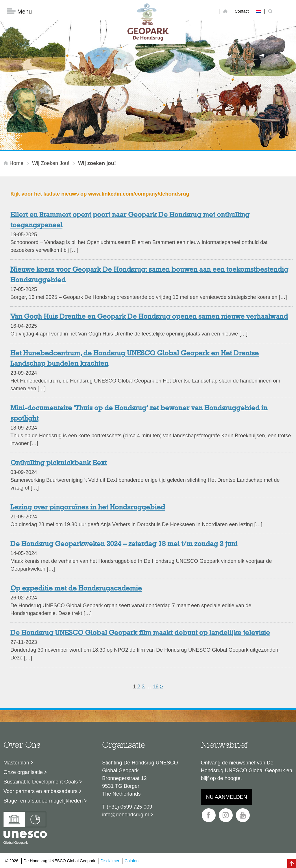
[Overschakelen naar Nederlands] (258, 11)
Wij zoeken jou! (51, 164)
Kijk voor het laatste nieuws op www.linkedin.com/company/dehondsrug (100, 194)
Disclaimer (110, 861)
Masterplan (16, 763)
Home (14, 164)
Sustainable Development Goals (41, 782)
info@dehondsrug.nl (125, 815)
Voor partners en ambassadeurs (40, 792)
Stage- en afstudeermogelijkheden (43, 801)
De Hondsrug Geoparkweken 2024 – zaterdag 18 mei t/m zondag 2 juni (124, 545)
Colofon (132, 861)
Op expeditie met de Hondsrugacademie (76, 589)
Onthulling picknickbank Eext (59, 464)
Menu (19, 12)
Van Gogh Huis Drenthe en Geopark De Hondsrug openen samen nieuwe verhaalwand (149, 317)
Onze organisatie (23, 773)
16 (156, 687)
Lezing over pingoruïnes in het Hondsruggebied (88, 508)
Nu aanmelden (227, 797)
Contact (242, 11)
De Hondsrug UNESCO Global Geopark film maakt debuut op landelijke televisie (140, 633)
